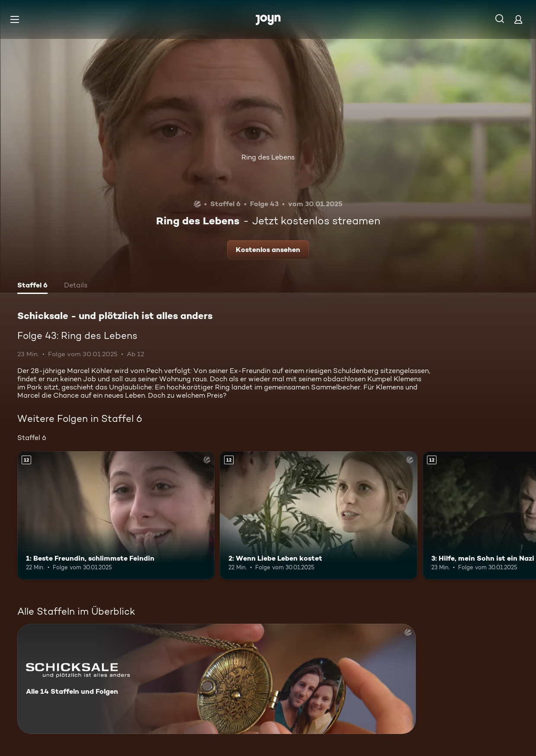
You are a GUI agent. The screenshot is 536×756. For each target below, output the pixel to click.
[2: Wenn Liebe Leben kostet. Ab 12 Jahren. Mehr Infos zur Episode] (318, 515)
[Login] (518, 19)
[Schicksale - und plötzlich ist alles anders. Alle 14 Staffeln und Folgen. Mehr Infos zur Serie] (217, 679)
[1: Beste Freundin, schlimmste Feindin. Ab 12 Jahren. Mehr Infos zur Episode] (116, 515)
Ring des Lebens (268, 157)
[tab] (32, 286)
